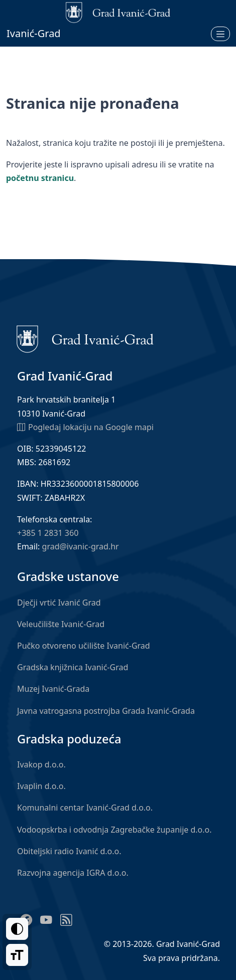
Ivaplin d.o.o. (41, 786)
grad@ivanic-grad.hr (81, 546)
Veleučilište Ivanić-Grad (61, 624)
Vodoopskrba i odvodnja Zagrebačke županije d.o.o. (114, 830)
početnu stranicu (40, 178)
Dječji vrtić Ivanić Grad (59, 603)
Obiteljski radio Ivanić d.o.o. (69, 851)
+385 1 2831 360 (48, 533)
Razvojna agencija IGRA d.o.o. (73, 873)
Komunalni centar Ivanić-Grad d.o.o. (85, 808)
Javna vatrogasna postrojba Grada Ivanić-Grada (106, 711)
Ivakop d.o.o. (41, 764)
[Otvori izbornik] (220, 34)
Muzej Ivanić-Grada (53, 689)
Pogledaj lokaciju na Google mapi (85, 427)
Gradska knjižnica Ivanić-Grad (73, 667)
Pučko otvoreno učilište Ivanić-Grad (84, 646)
